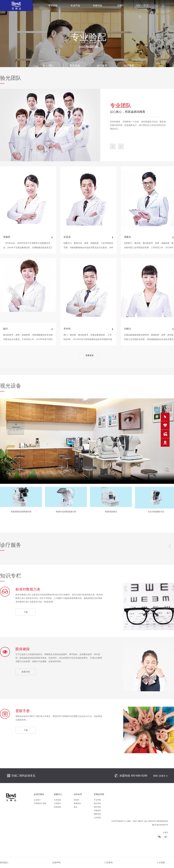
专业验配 (53, 6)
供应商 (76, 800)
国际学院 (97, 814)
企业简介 (37, 800)
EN (138, 5)
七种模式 (57, 803)
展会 (75, 807)
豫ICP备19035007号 (160, 825)
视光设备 (75, 66)
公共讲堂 (97, 818)
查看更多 (90, 355)
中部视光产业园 (40, 803)
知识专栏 (129, 66)
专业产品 (75, 6)
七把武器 (57, 800)
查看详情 (26, 672)
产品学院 (97, 800)
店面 (120, 6)
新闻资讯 (77, 803)
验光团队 (48, 66)
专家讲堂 (97, 811)
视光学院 (97, 803)
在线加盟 (57, 807)
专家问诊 (97, 6)
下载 (26, 612)
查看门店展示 (159, 776)
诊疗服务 (102, 66)
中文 (146, 5)
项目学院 (97, 807)
